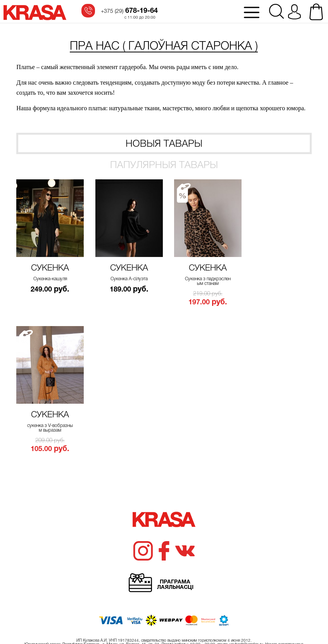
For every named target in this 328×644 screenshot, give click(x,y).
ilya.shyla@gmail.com (290, 613)
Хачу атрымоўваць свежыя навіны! (164, 550)
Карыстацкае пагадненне (279, 634)
